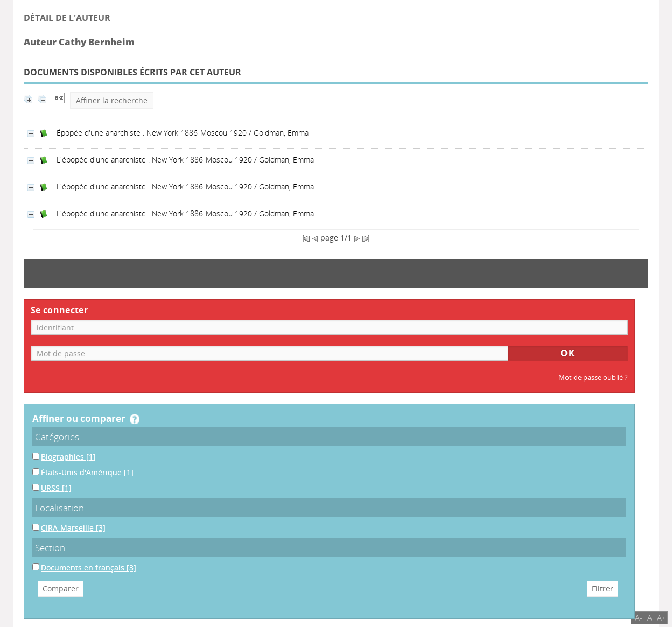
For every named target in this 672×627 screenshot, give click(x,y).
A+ (661, 618)
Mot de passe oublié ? (593, 378)
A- (639, 618)
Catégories (57, 437)
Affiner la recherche (112, 100)
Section (50, 548)
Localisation (59, 508)
